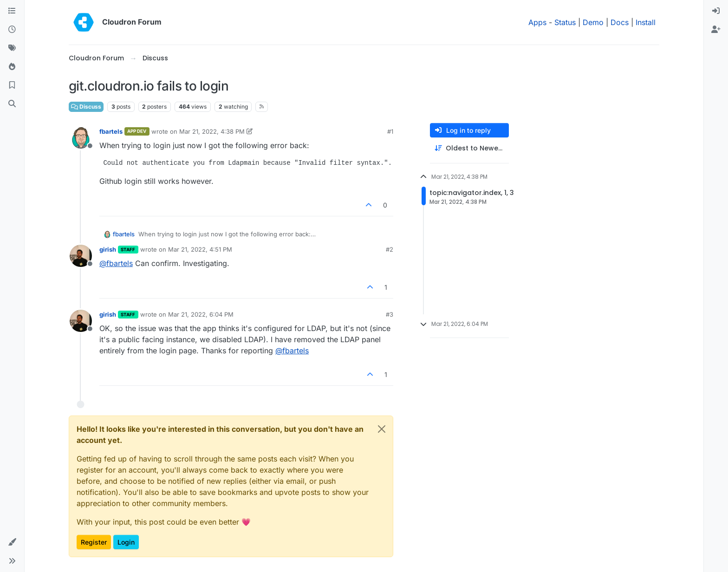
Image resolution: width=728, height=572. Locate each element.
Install (646, 22)
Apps (537, 22)
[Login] (716, 11)
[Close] (382, 429)
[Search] (12, 104)
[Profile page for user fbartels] (81, 138)
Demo (593, 22)
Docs (620, 22)
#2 (390, 249)
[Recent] (12, 30)
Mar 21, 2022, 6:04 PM (201, 314)
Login (126, 542)
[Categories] (12, 11)
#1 (390, 131)
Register (94, 542)
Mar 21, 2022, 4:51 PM (200, 249)
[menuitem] (716, 11)
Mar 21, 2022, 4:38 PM (212, 131)
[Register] (716, 30)
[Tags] (12, 48)
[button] (12, 542)
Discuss (86, 107)
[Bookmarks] (12, 85)
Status (565, 22)
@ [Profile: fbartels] (116, 263)
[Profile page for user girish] (81, 256)
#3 (390, 314)
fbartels (111, 131)
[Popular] (12, 67)
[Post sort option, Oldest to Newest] (469, 148)
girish (108, 249)
